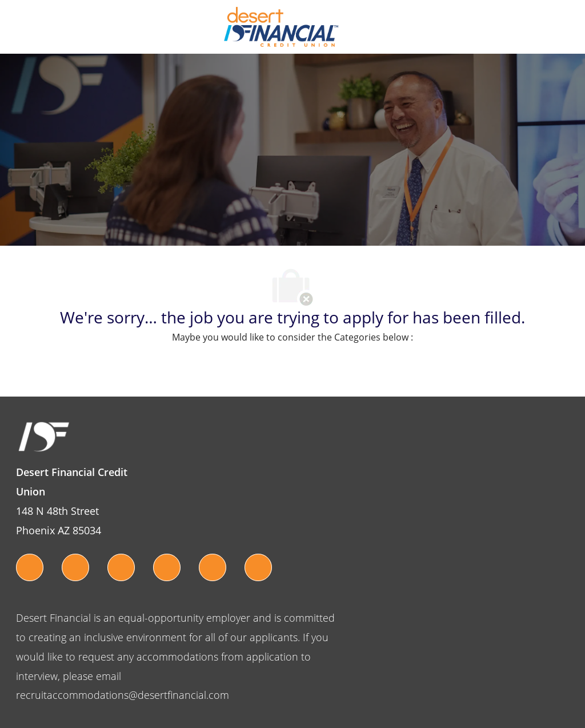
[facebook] (75, 567)
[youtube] (167, 567)
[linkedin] (258, 567)
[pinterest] (213, 567)
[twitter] (30, 567)
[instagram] (121, 567)
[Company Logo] (281, 26)
